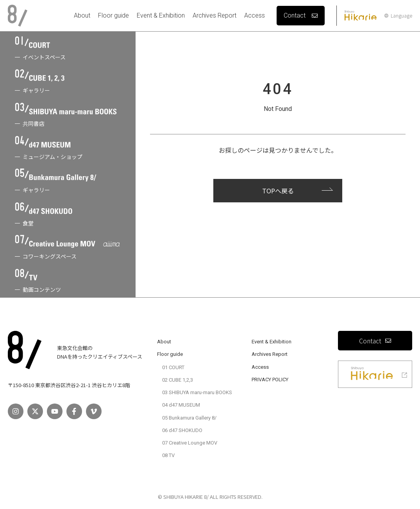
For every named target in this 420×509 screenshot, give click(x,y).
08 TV (168, 455)
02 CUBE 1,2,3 (178, 380)
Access (255, 15)
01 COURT (173, 367)
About (82, 15)
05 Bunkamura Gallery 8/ (189, 418)
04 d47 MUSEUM (181, 405)
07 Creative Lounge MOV (190, 443)
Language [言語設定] (398, 16)
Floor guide (113, 15)
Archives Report (214, 15)
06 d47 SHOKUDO (182, 430)
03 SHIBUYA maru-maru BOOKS (197, 392)
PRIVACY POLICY (270, 380)
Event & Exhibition (161, 15)
